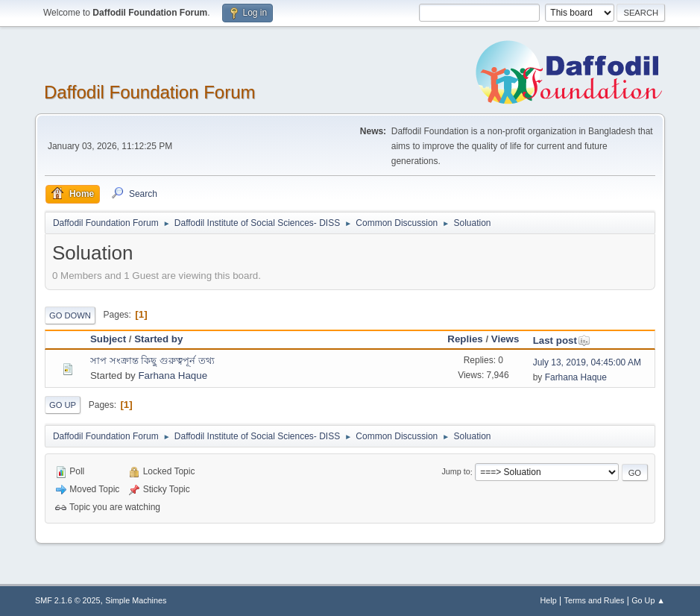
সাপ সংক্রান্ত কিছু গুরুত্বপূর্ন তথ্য (152, 361)
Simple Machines (136, 600)
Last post (562, 340)
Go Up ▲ (648, 600)
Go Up (63, 405)
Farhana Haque (173, 375)
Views (505, 339)
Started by (158, 339)
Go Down (70, 315)
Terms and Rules (595, 600)
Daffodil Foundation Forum (150, 92)
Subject (108, 339)
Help (549, 600)
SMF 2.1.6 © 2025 (68, 600)
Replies (465, 339)
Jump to (455, 472)
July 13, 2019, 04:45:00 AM (587, 362)
